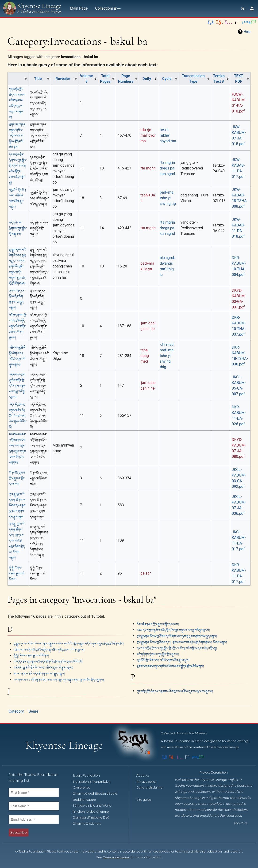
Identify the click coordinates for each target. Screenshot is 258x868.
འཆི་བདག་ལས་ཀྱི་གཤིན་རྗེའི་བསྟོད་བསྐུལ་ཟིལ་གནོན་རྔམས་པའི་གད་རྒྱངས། (18, 326)
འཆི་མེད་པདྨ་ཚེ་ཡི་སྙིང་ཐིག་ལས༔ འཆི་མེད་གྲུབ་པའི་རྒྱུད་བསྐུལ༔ (43, 667)
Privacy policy (149, 782)
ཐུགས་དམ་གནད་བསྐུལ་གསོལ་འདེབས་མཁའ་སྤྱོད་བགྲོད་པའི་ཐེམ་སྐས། (17, 135)
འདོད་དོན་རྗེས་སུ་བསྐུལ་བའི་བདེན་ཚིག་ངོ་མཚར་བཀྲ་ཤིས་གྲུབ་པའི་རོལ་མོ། (18, 415)
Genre (33, 711)
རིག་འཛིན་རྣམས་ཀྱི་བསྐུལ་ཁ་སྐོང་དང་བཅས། (17, 478)
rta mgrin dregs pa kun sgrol (167, 168)
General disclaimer (116, 857)
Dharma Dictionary (90, 824)
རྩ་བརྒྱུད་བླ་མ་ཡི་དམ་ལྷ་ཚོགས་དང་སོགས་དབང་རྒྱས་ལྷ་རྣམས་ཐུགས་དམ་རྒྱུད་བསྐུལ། (18, 505)
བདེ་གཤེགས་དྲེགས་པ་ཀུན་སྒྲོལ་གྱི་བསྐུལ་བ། (18, 228)
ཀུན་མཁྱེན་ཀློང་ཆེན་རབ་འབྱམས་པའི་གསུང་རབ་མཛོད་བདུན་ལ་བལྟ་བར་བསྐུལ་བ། (175, 691)
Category (16, 711)
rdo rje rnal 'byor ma (148, 135)
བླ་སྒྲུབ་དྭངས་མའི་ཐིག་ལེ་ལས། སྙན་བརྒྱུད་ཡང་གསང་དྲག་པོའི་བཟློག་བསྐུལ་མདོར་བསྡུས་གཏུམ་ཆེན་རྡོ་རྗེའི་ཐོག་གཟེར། (18, 266)
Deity (147, 79)
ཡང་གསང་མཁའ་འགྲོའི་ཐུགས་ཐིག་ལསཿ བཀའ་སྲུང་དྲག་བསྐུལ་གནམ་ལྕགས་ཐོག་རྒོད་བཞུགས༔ (59, 679)
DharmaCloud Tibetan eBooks (98, 794)
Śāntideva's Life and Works (95, 806)
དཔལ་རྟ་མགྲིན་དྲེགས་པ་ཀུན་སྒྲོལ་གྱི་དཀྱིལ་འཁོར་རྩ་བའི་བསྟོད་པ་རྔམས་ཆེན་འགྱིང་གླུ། (177, 648)
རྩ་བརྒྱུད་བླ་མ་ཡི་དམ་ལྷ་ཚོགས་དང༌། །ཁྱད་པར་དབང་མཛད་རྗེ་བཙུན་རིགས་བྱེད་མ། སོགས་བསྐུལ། (17, 540)
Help (247, 32)
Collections (107, 8)
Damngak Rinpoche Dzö (94, 817)
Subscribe (19, 833)
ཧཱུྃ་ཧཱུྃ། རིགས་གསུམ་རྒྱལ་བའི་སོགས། (17, 573)
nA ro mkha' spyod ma (168, 135)
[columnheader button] (18, 79)
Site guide (146, 800)
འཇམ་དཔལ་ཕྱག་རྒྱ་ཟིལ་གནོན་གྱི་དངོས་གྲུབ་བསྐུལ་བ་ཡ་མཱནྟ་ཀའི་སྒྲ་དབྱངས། (18, 385)
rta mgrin (148, 168)
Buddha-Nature (87, 800)
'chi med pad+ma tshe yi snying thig (167, 356)
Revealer (63, 79)
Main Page (79, 8)
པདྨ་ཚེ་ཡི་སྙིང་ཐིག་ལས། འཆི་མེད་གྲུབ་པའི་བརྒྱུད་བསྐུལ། (163, 660)
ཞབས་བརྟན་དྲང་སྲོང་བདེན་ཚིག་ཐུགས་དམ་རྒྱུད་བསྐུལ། (39, 673)
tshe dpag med (145, 356)
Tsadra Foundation (89, 776)
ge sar (146, 573)
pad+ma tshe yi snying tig (168, 198)
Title (38, 79)
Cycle (167, 79)
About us (145, 776)
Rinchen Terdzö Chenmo (93, 812)
